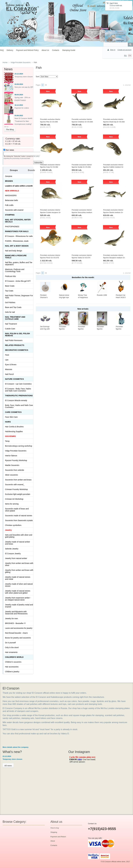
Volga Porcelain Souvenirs (16, 451)
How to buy (55, 828)
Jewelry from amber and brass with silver (19, 564)
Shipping (54, 832)
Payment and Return (58, 837)
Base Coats (10, 286)
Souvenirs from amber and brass (18, 480)
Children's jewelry (12, 672)
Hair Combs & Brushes (14, 427)
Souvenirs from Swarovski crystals (19, 520)
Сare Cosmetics (13, 412)
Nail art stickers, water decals (18, 221)
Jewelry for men (11, 618)
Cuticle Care (10, 329)
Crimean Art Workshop (14, 499)
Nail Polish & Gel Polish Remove (17, 335)
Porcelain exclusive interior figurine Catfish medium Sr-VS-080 (114, 167)
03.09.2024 (19, 84)
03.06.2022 (19, 115)
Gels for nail (10, 312)
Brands (9, 181)
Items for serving (12, 504)
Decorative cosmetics (17, 350)
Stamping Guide (69, 50)
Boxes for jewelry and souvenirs (18, 638)
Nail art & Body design (17, 246)
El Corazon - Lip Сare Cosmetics (18, 384)
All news (8, 766)
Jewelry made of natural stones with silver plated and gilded (18, 592)
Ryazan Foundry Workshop (16, 460)
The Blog (10, 130)
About (53, 841)
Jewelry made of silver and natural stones (19, 585)
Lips (7, 360)
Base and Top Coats (13, 307)
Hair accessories (12, 667)
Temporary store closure (24, 77)
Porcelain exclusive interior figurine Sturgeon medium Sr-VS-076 (114, 258)
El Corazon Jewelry (13, 554)
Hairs (8, 422)
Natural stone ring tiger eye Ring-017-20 (64, 298)
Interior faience (11, 456)
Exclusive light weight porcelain (18, 494)
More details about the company (16, 747)
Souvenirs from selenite (15, 470)
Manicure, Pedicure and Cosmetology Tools (15, 270)
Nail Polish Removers (14, 340)
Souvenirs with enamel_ (15, 485)
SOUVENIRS (10, 436)
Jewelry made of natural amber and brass (18, 543)
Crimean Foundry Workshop (16, 489)
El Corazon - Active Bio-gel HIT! (18, 281)
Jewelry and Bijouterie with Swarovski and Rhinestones (16, 613)
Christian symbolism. (13, 525)
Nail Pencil (9, 374)
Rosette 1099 (102, 295)
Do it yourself (10, 643)
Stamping (10, 215)
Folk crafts (9, 205)
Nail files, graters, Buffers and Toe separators (19, 263)
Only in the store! (12, 647)
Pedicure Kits (10, 276)
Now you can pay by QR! (24, 87)
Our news (9, 150)
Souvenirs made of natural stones (19, 516)
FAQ (2, 50)
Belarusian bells (11, 200)
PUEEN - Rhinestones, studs (17, 241)
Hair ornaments (11, 652)
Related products (15, 345)
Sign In (113, 50)
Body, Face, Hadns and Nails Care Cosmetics (19, 406)
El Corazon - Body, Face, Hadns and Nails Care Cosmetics (18, 390)
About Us (45, 50)
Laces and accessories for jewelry (19, 628)
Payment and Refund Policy (27, 50)
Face (7, 355)
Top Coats (9, 291)
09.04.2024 (19, 95)
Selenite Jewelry (12, 549)
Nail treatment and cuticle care (15, 318)
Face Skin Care (11, 417)
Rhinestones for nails (17, 231)
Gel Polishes (10, 302)
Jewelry (8, 530)
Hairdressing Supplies (14, 431)
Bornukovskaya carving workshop (19, 446)
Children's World (14, 657)
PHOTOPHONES (12, 227)
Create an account (124, 50)
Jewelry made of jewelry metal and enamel (19, 606)
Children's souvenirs (13, 662)
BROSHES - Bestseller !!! (15, 623)
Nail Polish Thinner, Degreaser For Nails (19, 297)
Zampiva (9, 176)
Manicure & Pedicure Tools (16, 257)
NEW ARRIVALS (12, 191)
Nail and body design (14, 251)
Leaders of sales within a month (19, 186)
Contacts (56, 50)
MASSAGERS (11, 196)
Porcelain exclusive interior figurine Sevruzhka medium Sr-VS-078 (82, 212)
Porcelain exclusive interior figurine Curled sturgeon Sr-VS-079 (51, 212)
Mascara (9, 369)
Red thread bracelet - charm (16, 633)
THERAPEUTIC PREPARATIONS (19, 396)
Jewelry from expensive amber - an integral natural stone (18, 599)
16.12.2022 (19, 105)
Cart (111, 3)
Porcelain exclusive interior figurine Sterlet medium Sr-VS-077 (113, 212)
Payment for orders (22, 108)
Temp (7, 441)
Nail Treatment (11, 324)
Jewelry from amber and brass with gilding (19, 571)
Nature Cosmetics (14, 379)
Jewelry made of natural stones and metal (18, 578)
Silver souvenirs (11, 475)
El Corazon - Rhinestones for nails (19, 236)
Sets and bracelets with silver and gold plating (19, 536)
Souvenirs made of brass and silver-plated (17, 510)
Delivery (10, 50)
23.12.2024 (19, 74)
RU (125, 56)
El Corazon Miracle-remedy (16, 400)
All (46, 85)
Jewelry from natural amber (16, 558)
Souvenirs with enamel (14, 210)
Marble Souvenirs (12, 465)
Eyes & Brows (11, 365)
